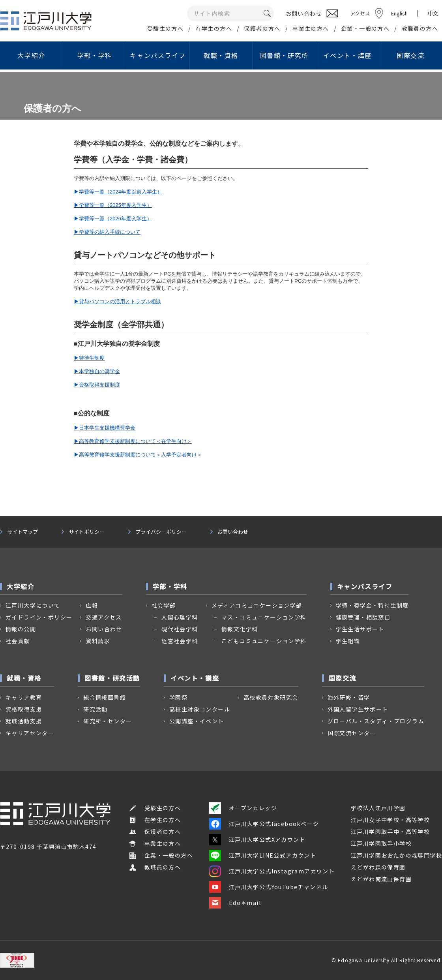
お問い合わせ (233, 532)
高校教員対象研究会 (271, 697)
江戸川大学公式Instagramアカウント (272, 871)
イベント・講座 (347, 55)
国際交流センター (352, 733)
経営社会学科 (180, 641)
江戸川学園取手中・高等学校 (390, 832)
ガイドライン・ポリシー (39, 617)
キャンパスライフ (158, 55)
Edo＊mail (235, 903)
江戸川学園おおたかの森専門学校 (396, 855)
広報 (92, 605)
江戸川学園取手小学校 (381, 843)
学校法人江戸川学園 (378, 808)
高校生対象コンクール (200, 709)
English (399, 13)
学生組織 (348, 641)
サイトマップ (22, 532)
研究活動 (96, 709)
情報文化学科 (240, 629)
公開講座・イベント (197, 721)
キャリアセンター (30, 733)
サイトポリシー (87, 532)
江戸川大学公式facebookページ (264, 824)
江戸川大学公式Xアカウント (257, 839)
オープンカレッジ (243, 808)
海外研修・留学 (349, 697)
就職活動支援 (24, 721)
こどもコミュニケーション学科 (264, 641)
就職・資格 (221, 55)
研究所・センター (108, 721)
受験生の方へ (165, 28)
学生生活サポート (360, 629)
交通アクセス (104, 617)
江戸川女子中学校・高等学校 (390, 820)
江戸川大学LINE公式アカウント (263, 855)
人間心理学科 (180, 617)
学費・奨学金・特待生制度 (372, 605)
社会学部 (164, 605)
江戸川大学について (33, 605)
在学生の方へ (214, 28)
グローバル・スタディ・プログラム (376, 721)
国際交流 (410, 55)
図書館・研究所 (284, 55)
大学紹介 (31, 55)
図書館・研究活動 (112, 678)
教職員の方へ (420, 28)
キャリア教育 (24, 697)
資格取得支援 (24, 709)
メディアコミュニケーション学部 (257, 605)
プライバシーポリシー (161, 532)
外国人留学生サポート (358, 709)
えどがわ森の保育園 (378, 867)
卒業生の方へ (311, 28)
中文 (433, 13)
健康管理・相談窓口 (363, 617)
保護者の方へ (262, 28)
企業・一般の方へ (365, 28)
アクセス (360, 13)
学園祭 (178, 697)
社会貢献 (18, 641)
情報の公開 (21, 629)
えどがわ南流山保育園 (381, 879)
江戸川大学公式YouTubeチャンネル (269, 887)
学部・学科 (95, 55)
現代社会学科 (180, 629)
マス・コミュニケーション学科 (264, 617)
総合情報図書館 (105, 697)
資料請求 (98, 641)
